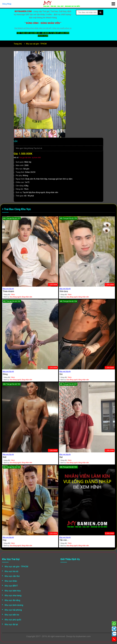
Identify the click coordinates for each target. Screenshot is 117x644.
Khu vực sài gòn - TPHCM (36, 44)
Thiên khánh (8, 291)
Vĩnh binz (64, 291)
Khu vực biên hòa (13, 591)
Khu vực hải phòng (13, 610)
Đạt (61, 457)
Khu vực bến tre (12, 615)
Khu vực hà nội (8, 289)
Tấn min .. (64, 540)
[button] (63, 53)
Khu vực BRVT (11, 586)
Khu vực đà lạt (11, 624)
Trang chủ (18, 44)
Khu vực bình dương (14, 605)
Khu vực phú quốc (13, 620)
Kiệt (5, 457)
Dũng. (5, 374)
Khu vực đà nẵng (12, 600)
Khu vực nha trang (13, 596)
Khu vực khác (11, 581)
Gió (61, 374)
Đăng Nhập (7, 4)
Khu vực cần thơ (12, 576)
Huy (5, 540)
